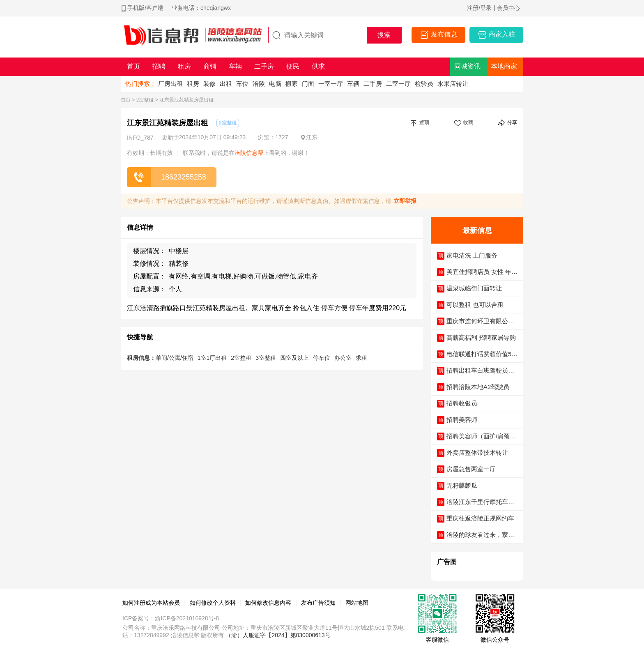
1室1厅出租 (212, 358)
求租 (361, 358)
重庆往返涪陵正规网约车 (480, 518)
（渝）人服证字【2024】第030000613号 (278, 635)
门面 (308, 84)
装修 (209, 84)
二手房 (373, 84)
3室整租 (266, 358)
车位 (242, 84)
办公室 (343, 358)
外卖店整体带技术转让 (477, 453)
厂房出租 (170, 84)
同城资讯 (467, 66)
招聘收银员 (462, 403)
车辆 (353, 84)
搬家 (292, 84)
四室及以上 (294, 358)
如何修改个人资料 (213, 603)
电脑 (275, 84)
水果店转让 (453, 84)
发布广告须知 (318, 603)
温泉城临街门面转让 (474, 288)
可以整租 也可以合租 (475, 305)
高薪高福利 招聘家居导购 (481, 337)
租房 (193, 84)
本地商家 (504, 66)
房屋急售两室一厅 (471, 469)
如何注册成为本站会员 (151, 603)
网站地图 (357, 603)
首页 (126, 100)
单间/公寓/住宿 (175, 358)
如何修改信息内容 (268, 603)
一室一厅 (331, 84)
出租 (226, 84)
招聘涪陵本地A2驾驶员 (478, 387)
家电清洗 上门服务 (472, 255)
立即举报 (405, 201)
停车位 (322, 358)
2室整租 (145, 100)
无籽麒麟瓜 (462, 485)
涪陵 (259, 84)
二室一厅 (398, 84)
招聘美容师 (462, 420)
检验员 (424, 84)
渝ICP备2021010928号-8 (187, 618)
